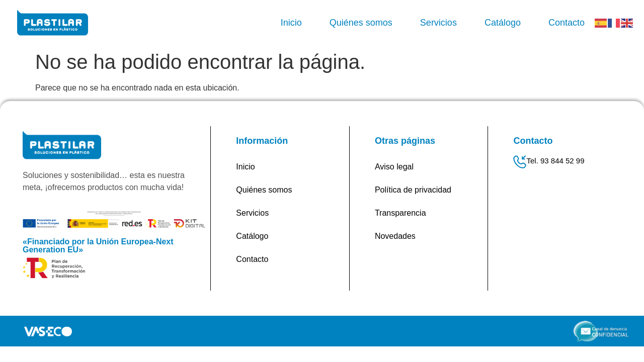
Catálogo (503, 23)
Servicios (438, 23)
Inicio (291, 23)
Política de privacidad (413, 190)
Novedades (395, 236)
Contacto (567, 23)
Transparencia (400, 213)
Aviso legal (394, 167)
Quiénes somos (361, 23)
